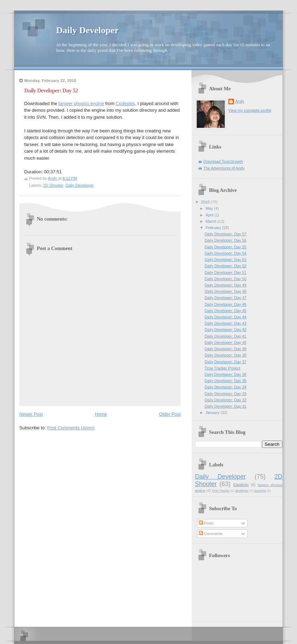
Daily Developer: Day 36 (226, 374)
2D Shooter (53, 185)
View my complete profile (250, 110)
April (210, 215)
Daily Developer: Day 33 (226, 394)
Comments (211, 534)
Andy (240, 101)
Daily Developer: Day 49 (226, 285)
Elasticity (241, 485)
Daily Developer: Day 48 (226, 291)
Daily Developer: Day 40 (226, 342)
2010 (206, 202)
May (210, 208)
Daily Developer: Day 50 (226, 279)
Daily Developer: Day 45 (226, 311)
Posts (206, 523)
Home (101, 414)
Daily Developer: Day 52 (226, 266)
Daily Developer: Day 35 (226, 381)
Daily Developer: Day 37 (226, 362)
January (213, 413)
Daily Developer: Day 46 (226, 304)
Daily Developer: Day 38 (226, 355)
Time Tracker (221, 491)
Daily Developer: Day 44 (226, 317)
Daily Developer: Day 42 (226, 330)
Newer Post (31, 414)
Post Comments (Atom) (71, 428)
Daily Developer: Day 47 (226, 298)
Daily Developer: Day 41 (226, 336)
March (211, 221)
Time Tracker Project (223, 368)
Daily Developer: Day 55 (226, 247)
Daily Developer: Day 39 (226, 349)
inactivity (260, 491)
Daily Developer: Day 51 (226, 272)
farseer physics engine (81, 103)
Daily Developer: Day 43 (226, 323)
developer (242, 491)
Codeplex (125, 103)
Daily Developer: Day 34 (226, 387)
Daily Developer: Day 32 (226, 400)
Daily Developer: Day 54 (226, 253)
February (214, 228)
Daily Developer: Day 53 (226, 259)
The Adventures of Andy (224, 168)
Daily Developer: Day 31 (226, 406)
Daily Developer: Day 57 (226, 234)
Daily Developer (87, 30)
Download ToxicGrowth (223, 161)
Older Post (170, 414)
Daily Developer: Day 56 (226, 240)
